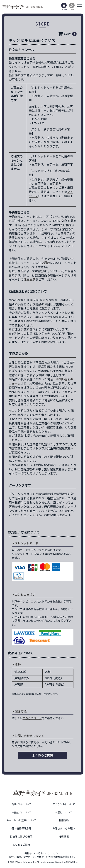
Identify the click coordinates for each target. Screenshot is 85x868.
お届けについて (64, 812)
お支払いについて (21, 812)
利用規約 (64, 820)
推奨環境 (64, 837)
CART (67, 34)
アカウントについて (64, 804)
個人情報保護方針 (21, 828)
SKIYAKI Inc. (72, 862)
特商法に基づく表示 (21, 837)
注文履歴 (44, 263)
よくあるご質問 (42, 755)
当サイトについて (21, 804)
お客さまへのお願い (64, 828)
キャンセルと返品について (21, 820)
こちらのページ (32, 718)
